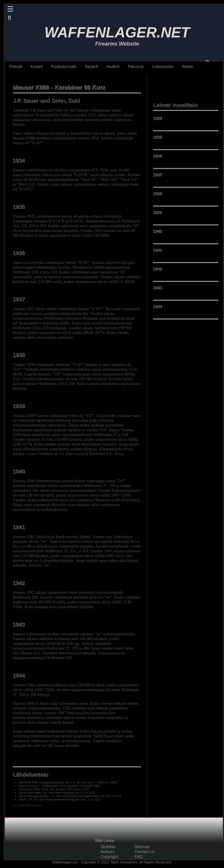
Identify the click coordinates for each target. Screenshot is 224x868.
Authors (107, 852)
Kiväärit (37, 67)
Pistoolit (16, 67)
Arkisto (188, 67)
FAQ (139, 857)
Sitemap (142, 847)
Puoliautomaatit (64, 67)
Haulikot (113, 67)
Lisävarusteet (163, 67)
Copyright (109, 857)
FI (207, 61)
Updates (108, 847)
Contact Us (145, 852)
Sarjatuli (91, 67)
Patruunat (136, 67)
